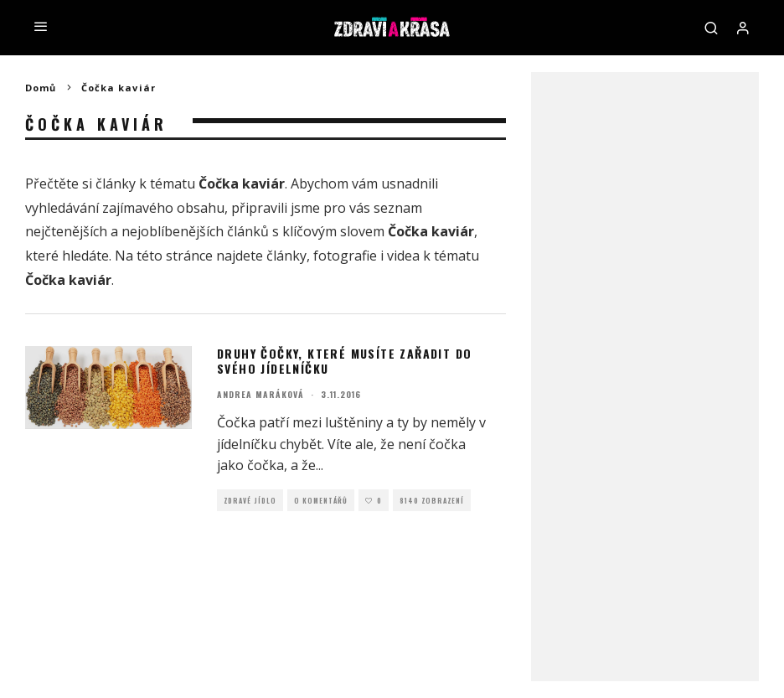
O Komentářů (321, 500)
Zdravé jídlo (250, 500)
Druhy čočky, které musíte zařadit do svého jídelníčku (344, 361)
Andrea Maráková (260, 394)
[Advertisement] (645, 340)
